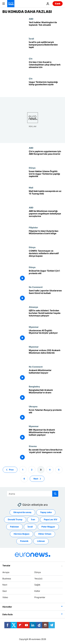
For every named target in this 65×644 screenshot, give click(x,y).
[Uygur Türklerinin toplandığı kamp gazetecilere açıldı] (46, 87)
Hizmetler (7, 607)
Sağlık (37, 585)
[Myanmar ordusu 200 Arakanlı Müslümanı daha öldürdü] (46, 355)
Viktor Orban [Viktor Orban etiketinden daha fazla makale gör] (45, 534)
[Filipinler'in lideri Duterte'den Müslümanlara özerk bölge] (46, 236)
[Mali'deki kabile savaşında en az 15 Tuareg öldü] (46, 196)
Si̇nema (33, 446)
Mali (31, 188)
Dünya (32, 168)
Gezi (5, 591)
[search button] (55, 494)
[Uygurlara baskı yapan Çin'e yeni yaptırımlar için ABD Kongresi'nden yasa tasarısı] (46, 157)
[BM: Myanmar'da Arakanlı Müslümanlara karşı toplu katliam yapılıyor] (46, 435)
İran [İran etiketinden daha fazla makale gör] (33, 519)
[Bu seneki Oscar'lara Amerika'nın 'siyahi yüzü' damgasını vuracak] (46, 455)
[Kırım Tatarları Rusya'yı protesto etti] (46, 415)
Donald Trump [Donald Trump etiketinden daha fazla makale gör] (15, 519)
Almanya (33, 307)
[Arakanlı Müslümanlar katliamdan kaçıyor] (46, 375)
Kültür (37, 591)
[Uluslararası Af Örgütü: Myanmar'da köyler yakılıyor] (46, 336)
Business (7, 578)
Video (5, 597)
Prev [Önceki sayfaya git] (11, 469)
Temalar (6, 565)
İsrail (31, 39)
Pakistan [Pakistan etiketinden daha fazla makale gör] (14, 527)
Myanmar (34, 327)
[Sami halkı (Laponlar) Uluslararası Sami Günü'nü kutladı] (46, 296)
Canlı (58, 4)
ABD (31, 19)
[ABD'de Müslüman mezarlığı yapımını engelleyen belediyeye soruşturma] (46, 216)
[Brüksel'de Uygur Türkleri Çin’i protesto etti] (46, 276)
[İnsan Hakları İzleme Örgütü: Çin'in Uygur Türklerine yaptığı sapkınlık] (46, 176)
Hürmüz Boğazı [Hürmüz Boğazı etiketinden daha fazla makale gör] (22, 534)
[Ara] (32, 494)
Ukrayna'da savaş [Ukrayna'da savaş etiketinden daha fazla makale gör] (22, 512)
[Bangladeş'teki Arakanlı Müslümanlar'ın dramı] (46, 395)
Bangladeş (34, 386)
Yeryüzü (38, 578)
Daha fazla (8, 614)
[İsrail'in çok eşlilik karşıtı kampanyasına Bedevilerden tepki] (46, 47)
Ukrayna (33, 406)
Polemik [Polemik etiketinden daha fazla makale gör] (24, 541)
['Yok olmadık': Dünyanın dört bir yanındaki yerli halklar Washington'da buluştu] (46, 28)
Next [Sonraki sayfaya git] (36, 478)
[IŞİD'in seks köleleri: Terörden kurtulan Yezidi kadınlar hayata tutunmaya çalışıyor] (46, 316)
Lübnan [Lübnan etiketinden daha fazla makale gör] (41, 541)
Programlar (40, 597)
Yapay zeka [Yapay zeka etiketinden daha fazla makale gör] (46, 512)
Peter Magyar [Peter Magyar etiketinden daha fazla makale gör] (48, 527)
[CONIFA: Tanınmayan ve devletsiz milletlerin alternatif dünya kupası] (46, 256)
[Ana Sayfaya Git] (11, 4)
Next (5, 585)
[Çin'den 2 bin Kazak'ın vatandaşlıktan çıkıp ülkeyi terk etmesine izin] (46, 67)
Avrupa (6, 572)
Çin (31, 59)
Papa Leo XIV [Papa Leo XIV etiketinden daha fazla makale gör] (51, 519)
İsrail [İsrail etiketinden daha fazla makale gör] (30, 527)
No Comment (36, 287)
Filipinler (33, 227)
